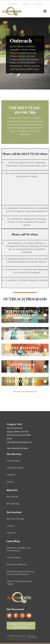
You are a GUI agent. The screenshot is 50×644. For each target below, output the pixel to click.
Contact (25, 4)
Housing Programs (15, 468)
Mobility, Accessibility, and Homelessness (18, 549)
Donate (38, 4)
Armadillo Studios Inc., (21, 639)
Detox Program (13, 461)
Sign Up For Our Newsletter (21, 626)
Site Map (23, 638)
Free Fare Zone (14, 558)
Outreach (11, 475)
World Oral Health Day (17, 565)
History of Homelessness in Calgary (19, 583)
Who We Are (12, 497)
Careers (13, 4)
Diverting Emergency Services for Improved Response (20, 573)
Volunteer (11, 533)
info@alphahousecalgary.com (19, 442)
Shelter (10, 482)
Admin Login (11, 638)
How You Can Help (15, 519)
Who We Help (13, 504)
